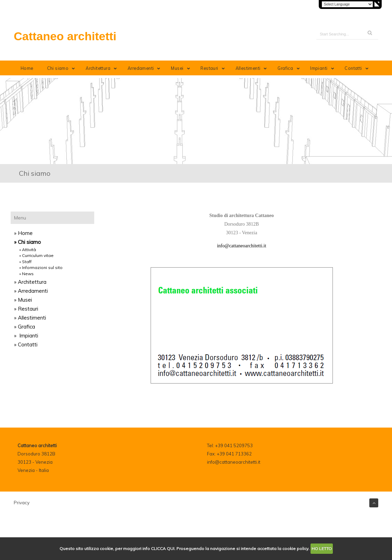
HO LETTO (322, 548)
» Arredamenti (31, 291)
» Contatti (26, 344)
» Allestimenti (30, 318)
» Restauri (26, 309)
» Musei (23, 300)
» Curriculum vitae (36, 255)
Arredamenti (145, 68)
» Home (23, 233)
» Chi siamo (28, 242)
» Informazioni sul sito (41, 267)
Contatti (358, 68)
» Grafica (25, 327)
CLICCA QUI (163, 548)
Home (27, 68)
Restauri (214, 68)
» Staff (25, 262)
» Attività (28, 250)
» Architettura (30, 282)
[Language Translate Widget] (347, 4)
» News (26, 274)
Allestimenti (253, 68)
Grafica (290, 68)
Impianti (323, 68)
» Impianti (26, 336)
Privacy (22, 503)
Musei (182, 68)
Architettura (102, 68)
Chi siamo (62, 68)
